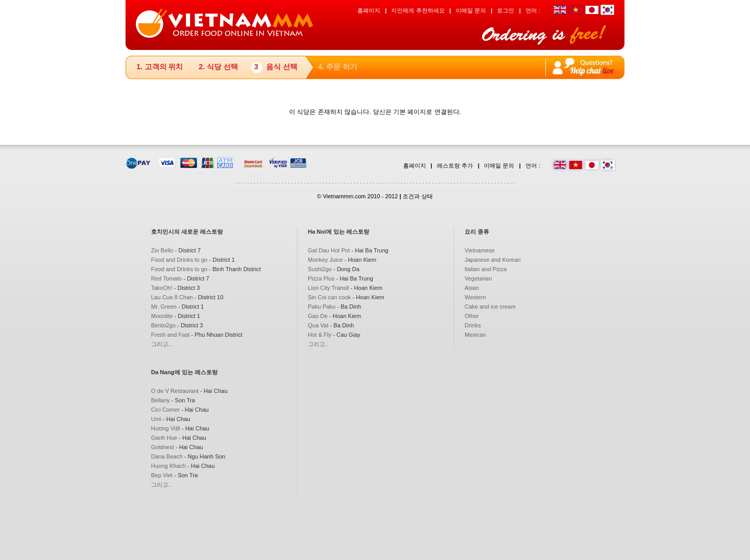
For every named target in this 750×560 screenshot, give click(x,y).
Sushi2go (320, 269)
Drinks (473, 325)
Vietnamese (480, 250)
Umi (156, 419)
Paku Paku (322, 307)
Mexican (475, 335)
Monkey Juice (325, 260)
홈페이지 (369, 10)
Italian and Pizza (486, 269)
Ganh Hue (164, 438)
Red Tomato (166, 278)
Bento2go (163, 325)
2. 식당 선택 (218, 67)
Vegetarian (478, 278)
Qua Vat (318, 325)
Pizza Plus (321, 278)
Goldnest (162, 447)
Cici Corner (165, 410)
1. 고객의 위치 (160, 67)
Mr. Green (164, 307)
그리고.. (161, 344)
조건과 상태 (418, 196)
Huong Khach (168, 466)
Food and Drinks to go (179, 260)
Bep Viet (162, 475)
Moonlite (162, 316)
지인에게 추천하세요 (418, 10)
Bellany (160, 400)
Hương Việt (166, 428)
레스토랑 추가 (455, 166)
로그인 (505, 10)
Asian (472, 288)
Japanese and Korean (493, 260)
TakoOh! (162, 288)
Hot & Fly (320, 335)
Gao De (318, 316)
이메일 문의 (471, 10)
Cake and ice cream (490, 307)
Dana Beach (167, 456)
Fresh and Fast (170, 335)
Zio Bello (162, 250)
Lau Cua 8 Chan (172, 297)
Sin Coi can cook (329, 297)
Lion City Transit (328, 288)
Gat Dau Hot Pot (329, 250)
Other (472, 316)
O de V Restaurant (175, 391)
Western (475, 297)
